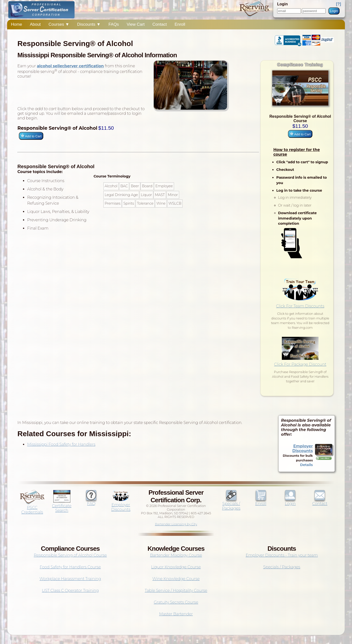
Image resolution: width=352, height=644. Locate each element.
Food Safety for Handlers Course (70, 567)
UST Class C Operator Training (70, 591)
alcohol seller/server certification (70, 66)
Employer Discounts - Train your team (282, 555)
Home (16, 24)
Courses (59, 24)
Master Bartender (176, 614)
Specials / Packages (231, 504)
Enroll (180, 24)
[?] (339, 4)
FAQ (91, 501)
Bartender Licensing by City (176, 524)
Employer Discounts (303, 448)
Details (307, 465)
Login (334, 11)
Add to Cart (300, 134)
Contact (160, 24)
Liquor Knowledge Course (176, 567)
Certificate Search (62, 506)
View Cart (136, 24)
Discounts (89, 24)
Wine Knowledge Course (176, 579)
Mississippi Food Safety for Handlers (61, 444)
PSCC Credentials (32, 508)
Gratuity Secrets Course (176, 602)
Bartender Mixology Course (176, 555)
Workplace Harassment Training (70, 579)
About (35, 24)
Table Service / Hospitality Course (176, 591)
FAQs (114, 24)
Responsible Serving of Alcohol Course (70, 555)
